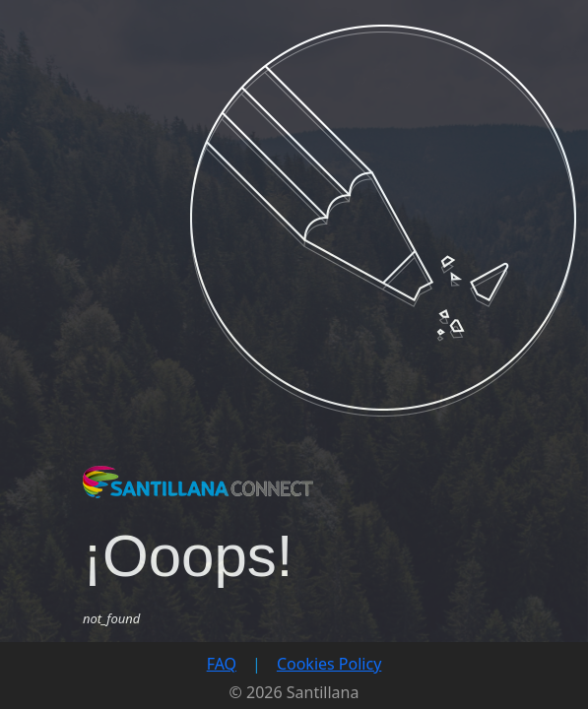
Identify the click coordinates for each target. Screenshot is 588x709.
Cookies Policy (329, 664)
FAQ (222, 664)
